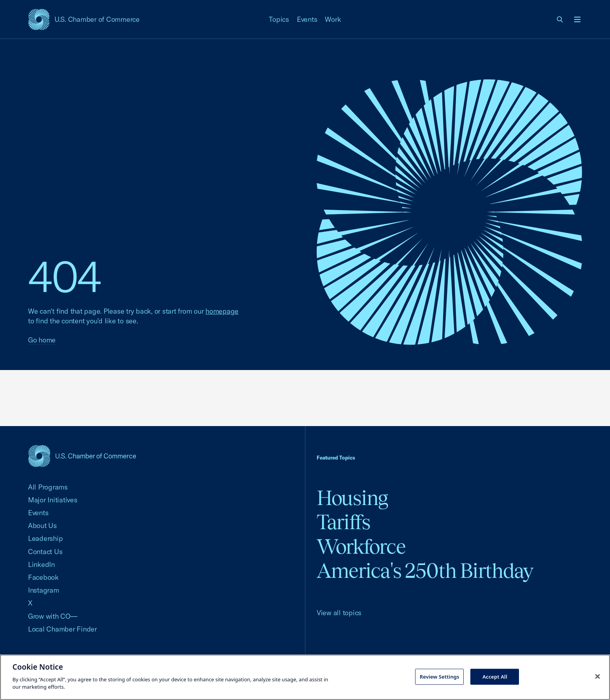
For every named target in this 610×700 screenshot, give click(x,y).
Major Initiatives (53, 500)
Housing (352, 498)
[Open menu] (577, 19)
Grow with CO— (53, 616)
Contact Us (45, 552)
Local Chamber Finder (62, 629)
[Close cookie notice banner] (598, 676)
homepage (222, 311)
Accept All (495, 676)
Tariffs (344, 522)
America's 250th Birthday (425, 571)
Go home (42, 340)
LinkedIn (41, 564)
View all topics (339, 613)
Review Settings (440, 676)
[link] (560, 19)
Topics (279, 19)
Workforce (361, 546)
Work (333, 19)
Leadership (45, 538)
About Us (42, 525)
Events (307, 19)
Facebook (43, 577)
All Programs (48, 487)
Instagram (44, 590)
